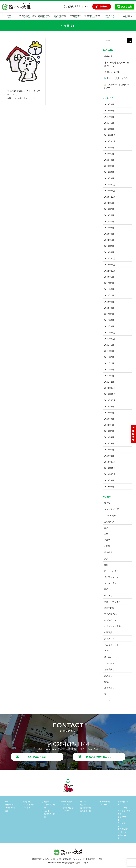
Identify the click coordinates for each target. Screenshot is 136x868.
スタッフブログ (111, 509)
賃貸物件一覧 (85, 808)
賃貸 (106, 558)
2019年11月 (110, 468)
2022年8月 (109, 283)
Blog (120, 826)
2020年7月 (109, 419)
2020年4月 (109, 437)
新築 (106, 589)
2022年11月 (110, 264)
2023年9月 (109, 203)
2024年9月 (109, 147)
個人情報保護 (123, 829)
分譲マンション (111, 577)
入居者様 (46, 801)
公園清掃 (108, 632)
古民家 (107, 546)
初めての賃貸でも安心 (116, 78)
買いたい (84, 801)
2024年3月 (109, 166)
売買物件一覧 (85, 811)
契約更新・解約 (49, 815)
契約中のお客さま (31, 757)
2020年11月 (110, 394)
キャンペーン (110, 620)
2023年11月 (110, 191)
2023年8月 (109, 209)
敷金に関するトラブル (68, 809)
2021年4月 (109, 369)
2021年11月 (110, 332)
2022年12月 (110, 258)
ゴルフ (107, 700)
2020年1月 (109, 456)
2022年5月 (109, 302)
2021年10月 (110, 339)
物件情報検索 (104, 801)
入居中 (47, 811)
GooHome (105, 804)
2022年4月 (109, 308)
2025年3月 (109, 117)
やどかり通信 (110, 583)
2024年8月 (109, 154)
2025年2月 (109, 123)
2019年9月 (109, 480)
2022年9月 (109, 277)
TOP (68, 785)
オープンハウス (111, 571)
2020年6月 (109, 425)
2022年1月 (109, 326)
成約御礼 (108, 56)
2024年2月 (109, 172)
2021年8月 (109, 345)
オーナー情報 (67, 801)
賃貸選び (108, 675)
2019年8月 (109, 486)
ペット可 (108, 595)
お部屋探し (109, 669)
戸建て (107, 540)
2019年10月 (110, 474)
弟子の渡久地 (110, 614)
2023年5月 (109, 227)
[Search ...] (115, 41)
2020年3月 (109, 443)
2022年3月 (109, 314)
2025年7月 (109, 110)
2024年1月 (109, 178)
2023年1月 (109, 252)
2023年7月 (109, 215)
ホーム (7, 801)
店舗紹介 (108, 552)
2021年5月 (109, 363)
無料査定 (102, 6)
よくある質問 (29, 804)
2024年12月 (110, 135)
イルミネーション (112, 645)
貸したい (84, 804)
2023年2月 (109, 246)
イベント (108, 651)
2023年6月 (109, 221)
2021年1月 (109, 382)
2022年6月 (109, 295)
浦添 (106, 565)
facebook (122, 832)
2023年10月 (110, 197)
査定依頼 (27, 801)
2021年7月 (109, 351)
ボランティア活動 (112, 626)
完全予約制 (109, 608)
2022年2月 (109, 320)
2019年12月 (110, 462)
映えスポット (110, 688)
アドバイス (109, 663)
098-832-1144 (76, 6)
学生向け (108, 657)
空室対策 (67, 804)
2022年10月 (110, 271)
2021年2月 (109, 376)
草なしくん (28, 808)
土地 (106, 534)
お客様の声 (109, 521)
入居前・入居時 (49, 806)
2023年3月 (109, 240)
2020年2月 (109, 449)
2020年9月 (109, 406)
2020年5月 (109, 431)
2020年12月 (110, 388)
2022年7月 (109, 289)
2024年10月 (110, 141)
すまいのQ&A (110, 515)
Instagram (122, 835)
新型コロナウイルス (113, 601)
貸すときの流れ (113, 72)
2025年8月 (109, 104)
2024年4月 (109, 160)
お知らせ (121, 823)
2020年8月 (109, 412)
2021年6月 (109, 357)
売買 (106, 528)
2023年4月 (109, 234)
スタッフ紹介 (123, 808)
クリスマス (109, 638)
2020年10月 (110, 400)
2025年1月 (109, 129)
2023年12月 (110, 184)
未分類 (107, 503)
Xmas (107, 682)
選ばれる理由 (10, 804)
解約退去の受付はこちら (95, 757)
